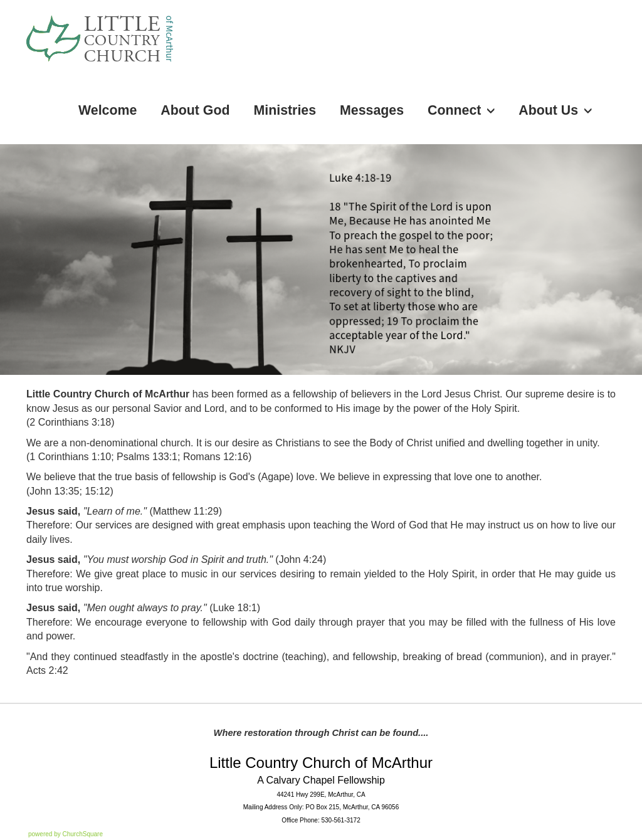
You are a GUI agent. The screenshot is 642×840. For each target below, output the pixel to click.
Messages (372, 110)
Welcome (108, 110)
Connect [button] (461, 110)
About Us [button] (555, 110)
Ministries (285, 110)
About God (195, 110)
